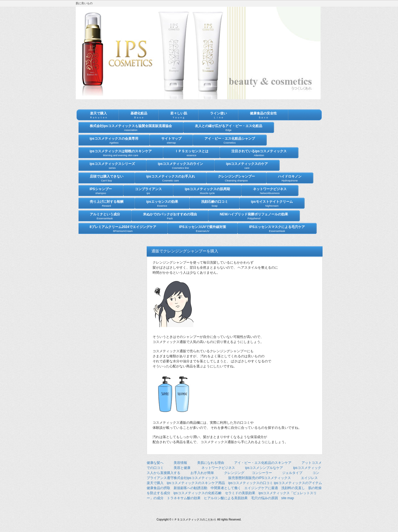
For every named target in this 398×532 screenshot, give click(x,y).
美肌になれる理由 (211, 463)
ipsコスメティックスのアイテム (298, 483)
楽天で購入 (155, 483)
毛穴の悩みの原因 (264, 498)
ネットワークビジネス (218, 468)
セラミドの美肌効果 (240, 493)
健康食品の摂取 (158, 488)
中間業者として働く (226, 488)
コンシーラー (262, 473)
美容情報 (180, 463)
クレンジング (234, 473)
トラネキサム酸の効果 (184, 498)
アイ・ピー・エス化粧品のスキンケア (263, 463)
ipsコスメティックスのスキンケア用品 (196, 483)
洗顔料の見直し (293, 488)
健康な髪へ (155, 463)
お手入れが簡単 (202, 473)
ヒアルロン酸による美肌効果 (226, 498)
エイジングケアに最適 (261, 488)
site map (288, 498)
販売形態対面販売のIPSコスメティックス (260, 478)
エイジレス (309, 478)
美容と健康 (182, 468)
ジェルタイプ (292, 473)
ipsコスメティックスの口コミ (251, 483)
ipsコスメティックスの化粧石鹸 (198, 493)
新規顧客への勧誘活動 (190, 488)
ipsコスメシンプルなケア (264, 468)
